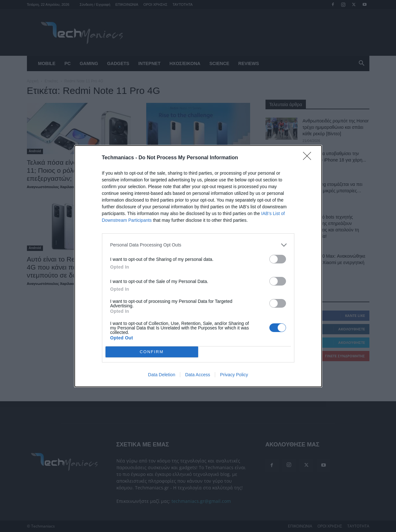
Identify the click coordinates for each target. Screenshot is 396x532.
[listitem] (198, 245)
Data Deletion (162, 375)
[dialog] (198, 266)
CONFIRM (152, 351)
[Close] (309, 158)
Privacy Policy (234, 375)
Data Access (198, 375)
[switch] (278, 259)
